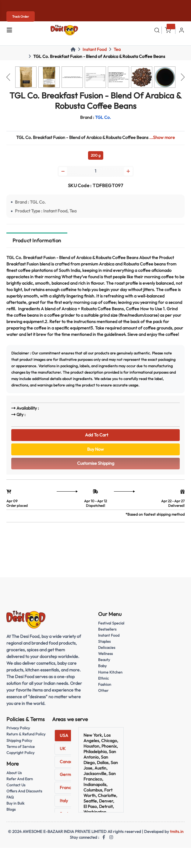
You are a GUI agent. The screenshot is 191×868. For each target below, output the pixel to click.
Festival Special (111, 623)
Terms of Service (21, 747)
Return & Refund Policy (26, 734)
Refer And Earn (20, 779)
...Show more (162, 137)
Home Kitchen (110, 672)
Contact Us (16, 785)
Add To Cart (96, 435)
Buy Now (95, 449)
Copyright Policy (20, 753)
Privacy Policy (18, 728)
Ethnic (103, 678)
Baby (102, 666)
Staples (104, 641)
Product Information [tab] (37, 240)
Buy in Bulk (15, 803)
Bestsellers (107, 629)
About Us (14, 773)
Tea (117, 49)
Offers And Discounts (24, 791)
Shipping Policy (19, 740)
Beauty (104, 660)
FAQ (10, 797)
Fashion (105, 684)
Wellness (105, 654)
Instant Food (95, 49)
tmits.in (177, 831)
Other (103, 690)
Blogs (11, 809)
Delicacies (107, 647)
